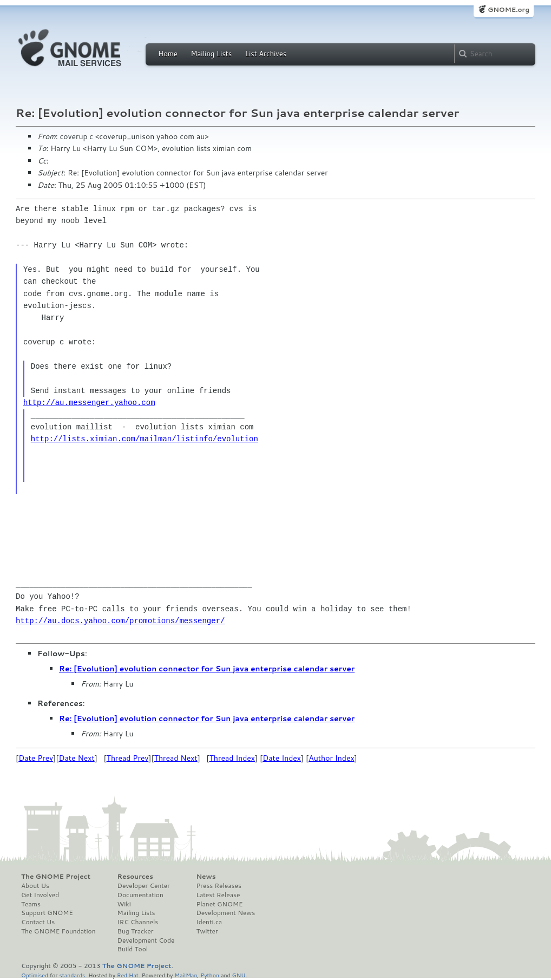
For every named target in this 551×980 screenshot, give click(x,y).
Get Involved (40, 895)
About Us (35, 886)
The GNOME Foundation (58, 931)
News (206, 877)
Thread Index (232, 758)
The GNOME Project (56, 877)
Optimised (35, 975)
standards (72, 975)
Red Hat (128, 975)
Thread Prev (128, 758)
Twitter (207, 931)
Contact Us (38, 922)
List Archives (266, 54)
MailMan (186, 975)
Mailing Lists (211, 54)
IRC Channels (138, 922)
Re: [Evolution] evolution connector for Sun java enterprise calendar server (207, 669)
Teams (31, 904)
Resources (135, 877)
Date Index (282, 758)
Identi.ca (209, 922)
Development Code (146, 940)
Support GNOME (47, 913)
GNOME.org (509, 9)
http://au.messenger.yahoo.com (89, 403)
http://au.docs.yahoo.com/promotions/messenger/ (120, 621)
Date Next (76, 758)
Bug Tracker (136, 931)
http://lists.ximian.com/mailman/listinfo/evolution (145, 439)
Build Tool (133, 949)
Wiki (124, 904)
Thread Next (176, 758)
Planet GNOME (219, 904)
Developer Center (144, 886)
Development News (225, 913)
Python (210, 975)
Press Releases (218, 886)
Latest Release (218, 895)
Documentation (140, 895)
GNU (239, 975)
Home (168, 54)
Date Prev (36, 758)
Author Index (331, 758)
